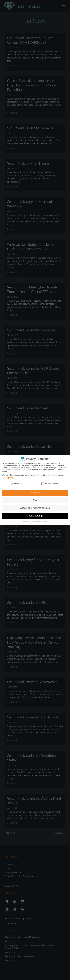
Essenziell (16, 483)
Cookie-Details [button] (26, 520)
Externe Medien (49, 483)
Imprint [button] (46, 520)
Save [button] (35, 499)
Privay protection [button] (37, 520)
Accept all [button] (35, 492)
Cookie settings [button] (35, 515)
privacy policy (8, 477)
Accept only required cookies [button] (35, 507)
